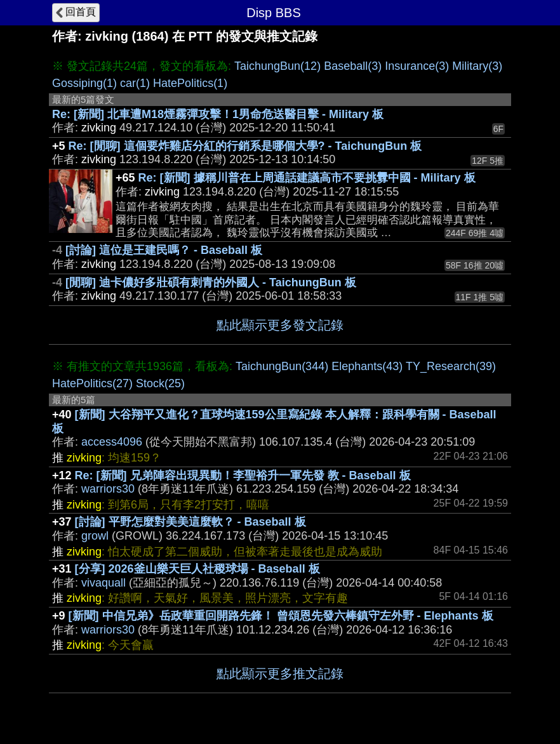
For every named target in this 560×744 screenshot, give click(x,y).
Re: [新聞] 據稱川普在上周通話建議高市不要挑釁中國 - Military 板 (307, 178)
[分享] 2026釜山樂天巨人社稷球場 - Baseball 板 (197, 569)
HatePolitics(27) (92, 383)
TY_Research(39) (451, 366)
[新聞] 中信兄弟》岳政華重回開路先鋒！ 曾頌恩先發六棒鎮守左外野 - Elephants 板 (281, 616)
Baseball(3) (353, 66)
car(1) (135, 83)
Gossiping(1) (84, 83)
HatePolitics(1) (190, 83)
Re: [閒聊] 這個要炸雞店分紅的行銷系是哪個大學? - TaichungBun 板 (245, 146)
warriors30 (108, 489)
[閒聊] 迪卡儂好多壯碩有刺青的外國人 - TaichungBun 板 (211, 282)
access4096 (112, 442)
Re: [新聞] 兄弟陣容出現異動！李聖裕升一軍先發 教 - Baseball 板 (243, 475)
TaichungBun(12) (277, 66)
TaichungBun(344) (282, 366)
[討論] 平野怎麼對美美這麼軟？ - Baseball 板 (190, 522)
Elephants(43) (367, 366)
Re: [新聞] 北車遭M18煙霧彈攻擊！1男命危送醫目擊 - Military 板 (218, 114)
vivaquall (103, 583)
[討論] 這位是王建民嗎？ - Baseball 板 (164, 250)
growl (95, 536)
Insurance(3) (417, 66)
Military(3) (477, 66)
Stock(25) (160, 383)
